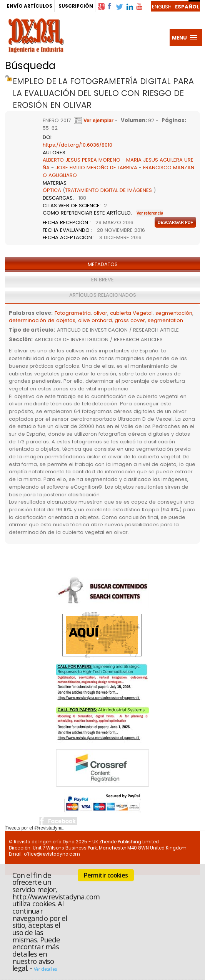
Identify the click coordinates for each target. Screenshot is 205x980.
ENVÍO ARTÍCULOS (30, 6)
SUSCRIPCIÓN (76, 6)
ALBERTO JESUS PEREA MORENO (82, 160)
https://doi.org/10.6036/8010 (77, 145)
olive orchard (95, 320)
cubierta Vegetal (131, 313)
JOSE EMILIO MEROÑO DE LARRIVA (96, 168)
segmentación (174, 313)
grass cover (130, 320)
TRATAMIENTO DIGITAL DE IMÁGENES (108, 190)
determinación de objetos (42, 320)
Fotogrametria (73, 313)
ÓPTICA (52, 190)
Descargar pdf (175, 222)
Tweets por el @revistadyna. (35, 828)
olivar (100, 313)
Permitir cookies (106, 875)
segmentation (165, 320)
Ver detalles (45, 969)
